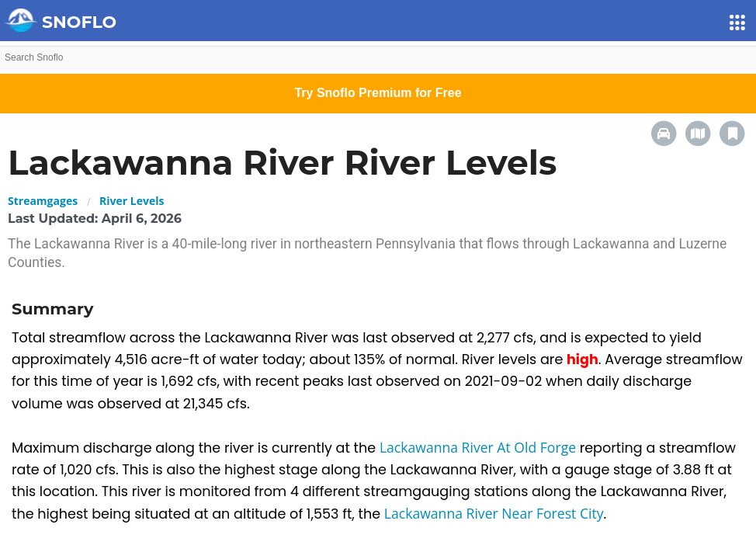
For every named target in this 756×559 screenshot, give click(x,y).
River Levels (132, 201)
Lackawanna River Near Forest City (494, 513)
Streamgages (43, 201)
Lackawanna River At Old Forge (480, 447)
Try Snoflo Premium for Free (378, 93)
